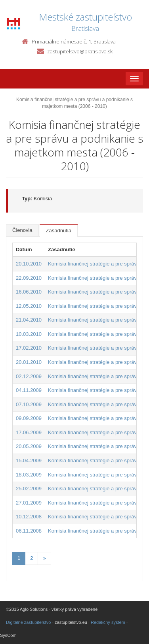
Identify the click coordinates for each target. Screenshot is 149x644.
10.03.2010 (29, 334)
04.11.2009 (29, 390)
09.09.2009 (29, 418)
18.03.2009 (29, 475)
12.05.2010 (29, 306)
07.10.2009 (29, 404)
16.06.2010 (29, 292)
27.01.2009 (29, 503)
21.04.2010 (29, 320)
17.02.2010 (29, 348)
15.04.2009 (29, 460)
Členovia (22, 230)
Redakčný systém (108, 622)
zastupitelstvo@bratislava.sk (80, 51)
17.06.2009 (29, 432)
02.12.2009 (29, 376)
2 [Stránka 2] (32, 558)
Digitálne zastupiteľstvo (28, 622)
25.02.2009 (29, 489)
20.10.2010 (29, 264)
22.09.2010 (29, 278)
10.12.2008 (29, 517)
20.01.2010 (29, 362)
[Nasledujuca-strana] (44, 558)
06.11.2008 (29, 531)
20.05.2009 (29, 446)
